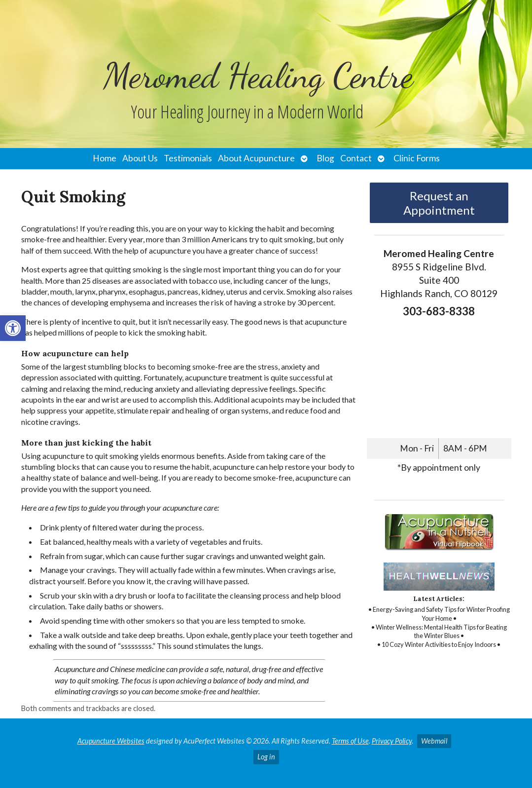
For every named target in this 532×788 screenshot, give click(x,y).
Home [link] (105, 158)
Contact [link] (356, 158)
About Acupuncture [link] (256, 158)
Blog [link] (325, 158)
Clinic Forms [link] (417, 158)
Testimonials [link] (188, 158)
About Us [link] (140, 158)
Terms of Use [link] (350, 741)
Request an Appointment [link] (439, 203)
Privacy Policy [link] (392, 741)
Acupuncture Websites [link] (111, 741)
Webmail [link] (434, 741)
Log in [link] (266, 757)
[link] (13, 328)
